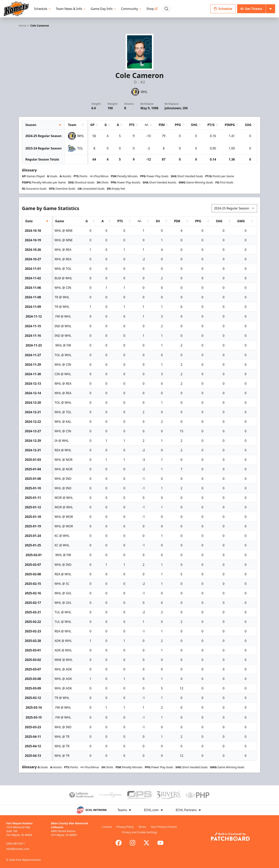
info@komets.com (18, 849)
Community (132, 9)
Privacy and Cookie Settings (140, 832)
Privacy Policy (125, 827)
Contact (107, 827)
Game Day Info (103, 9)
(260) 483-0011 (16, 843)
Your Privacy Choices (164, 827)
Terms (142, 827)
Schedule (43, 9)
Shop (152, 9)
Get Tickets (251, 9)
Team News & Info (71, 9)
